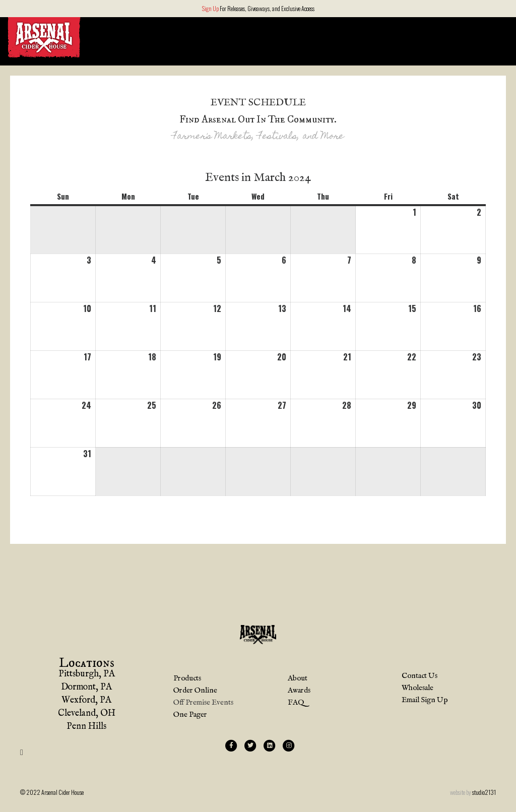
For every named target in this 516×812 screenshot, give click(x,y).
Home (316, 36)
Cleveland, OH (87, 714)
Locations (358, 36)
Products (187, 679)
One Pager (190, 715)
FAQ (296, 703)
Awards (299, 691)
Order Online (462, 36)
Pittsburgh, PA (87, 675)
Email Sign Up (425, 700)
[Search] (500, 37)
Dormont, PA (86, 688)
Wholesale (417, 688)
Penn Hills (86, 727)
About (408, 36)
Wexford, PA (86, 701)
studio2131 (484, 792)
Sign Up (210, 8)
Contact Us (420, 676)
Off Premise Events (203, 703)
